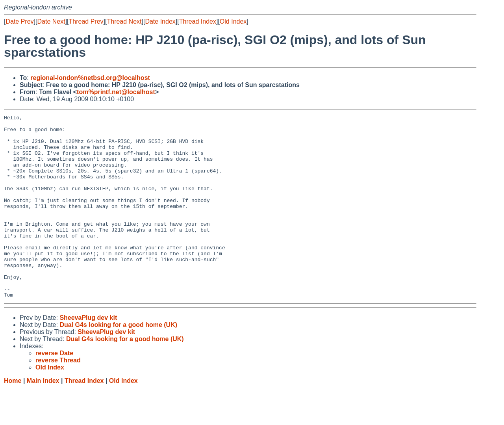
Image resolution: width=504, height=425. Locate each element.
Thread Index (198, 21)
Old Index (233, 21)
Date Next (51, 21)
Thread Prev (86, 21)
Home (13, 417)
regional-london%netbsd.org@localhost (90, 78)
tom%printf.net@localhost (116, 92)
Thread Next (124, 21)
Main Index (43, 417)
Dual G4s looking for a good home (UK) (118, 361)
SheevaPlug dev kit (88, 354)
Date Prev (19, 21)
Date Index (160, 21)
